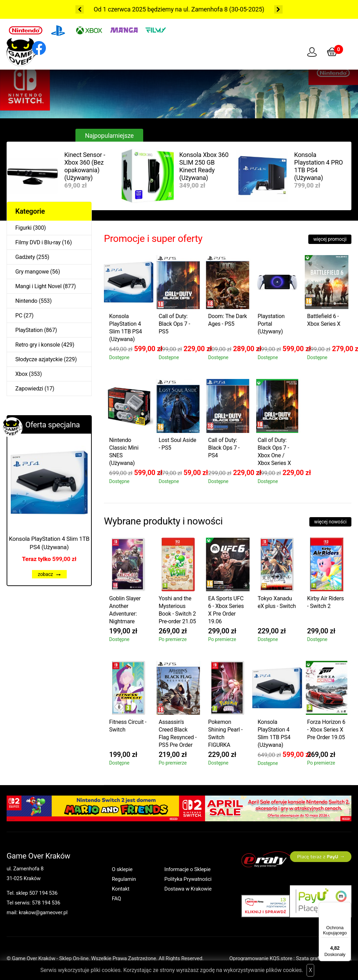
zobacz (49, 574)
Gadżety (25, 257)
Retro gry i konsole (38, 345)
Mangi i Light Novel (38, 286)
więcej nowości (330, 522)
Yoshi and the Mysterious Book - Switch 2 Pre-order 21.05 (177, 610)
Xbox (21, 374)
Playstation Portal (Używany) (271, 324)
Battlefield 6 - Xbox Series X (324, 320)
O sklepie (122, 869)
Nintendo (26, 301)
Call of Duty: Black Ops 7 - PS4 (224, 448)
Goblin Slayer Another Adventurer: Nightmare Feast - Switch (126, 611)
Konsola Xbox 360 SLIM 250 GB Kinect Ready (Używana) (204, 166)
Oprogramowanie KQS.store (261, 958)
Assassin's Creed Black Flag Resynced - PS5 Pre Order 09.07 (177, 734)
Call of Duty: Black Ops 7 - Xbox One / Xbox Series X (274, 452)
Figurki (23, 228)
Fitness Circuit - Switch (128, 726)
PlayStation (29, 330)
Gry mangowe (32, 272)
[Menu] (347, 906)
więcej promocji (330, 239)
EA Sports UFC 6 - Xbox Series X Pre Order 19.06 (226, 610)
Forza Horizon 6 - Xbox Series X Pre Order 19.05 (326, 730)
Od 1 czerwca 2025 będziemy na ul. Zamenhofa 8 (161, 9)
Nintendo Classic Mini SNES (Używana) (124, 452)
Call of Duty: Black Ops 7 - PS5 (174, 324)
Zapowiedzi (29, 389)
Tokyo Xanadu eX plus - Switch (277, 602)
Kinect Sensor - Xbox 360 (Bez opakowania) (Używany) (85, 166)
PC (19, 315)
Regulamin (124, 879)
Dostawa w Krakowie (188, 889)
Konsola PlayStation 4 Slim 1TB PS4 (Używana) (49, 543)
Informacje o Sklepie (188, 869)
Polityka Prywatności (188, 879)
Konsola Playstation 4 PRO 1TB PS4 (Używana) (318, 166)
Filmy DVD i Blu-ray (38, 242)
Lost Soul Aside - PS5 (177, 444)
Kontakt (121, 889)
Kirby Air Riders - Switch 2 (326, 602)
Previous (80, 9)
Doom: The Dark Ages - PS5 (228, 320)
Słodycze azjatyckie (39, 359)
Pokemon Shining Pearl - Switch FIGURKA (225, 733)
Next (278, 9)
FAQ (117, 899)
